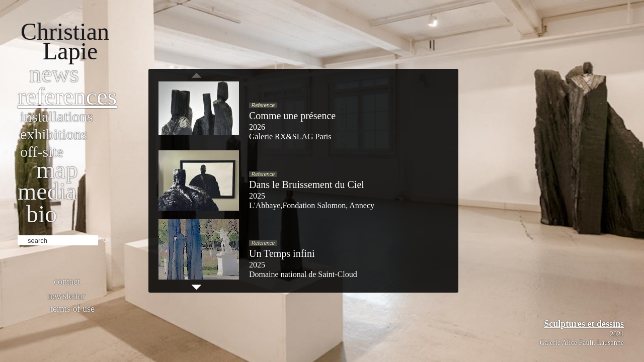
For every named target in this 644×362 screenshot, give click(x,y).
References (67, 96)
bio (42, 214)
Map (57, 170)
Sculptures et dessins (584, 324)
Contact (67, 282)
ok (107, 239)
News (54, 74)
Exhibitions (54, 134)
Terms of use (72, 309)
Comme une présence (292, 116)
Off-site (42, 152)
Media (47, 191)
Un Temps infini (282, 253)
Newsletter (66, 296)
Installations (57, 116)
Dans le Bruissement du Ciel (307, 185)
